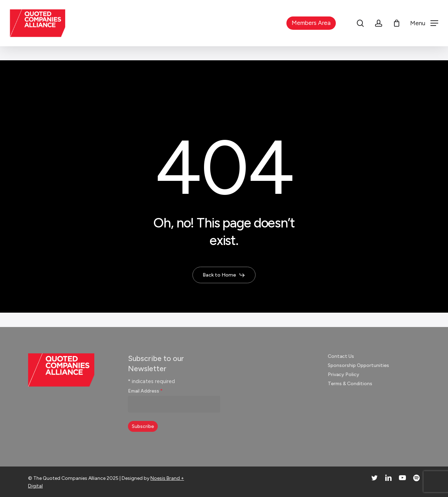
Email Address (145, 391)
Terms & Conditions (350, 384)
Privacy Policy (344, 375)
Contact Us (341, 356)
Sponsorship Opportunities (358, 365)
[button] (424, 23)
